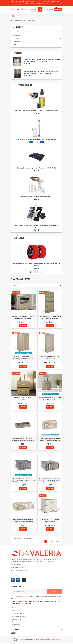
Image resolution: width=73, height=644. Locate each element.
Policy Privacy (17, 620)
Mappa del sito (17, 626)
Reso (14, 612)
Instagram (18, 581)
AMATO (58, 641)
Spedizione (16, 609)
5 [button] (40, 272)
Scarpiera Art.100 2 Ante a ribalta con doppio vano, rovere (23, 317)
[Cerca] (36, 9)
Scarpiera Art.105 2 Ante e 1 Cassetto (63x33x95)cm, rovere (23, 358)
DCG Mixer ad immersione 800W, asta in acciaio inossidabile (36, 139)
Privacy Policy (24, 603)
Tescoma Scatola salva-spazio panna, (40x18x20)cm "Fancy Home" (50, 440)
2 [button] (33, 272)
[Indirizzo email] (29, 593)
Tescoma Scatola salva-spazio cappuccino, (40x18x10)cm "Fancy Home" (23, 440)
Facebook (13, 581)
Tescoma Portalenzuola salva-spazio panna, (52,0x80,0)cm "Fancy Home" (23, 521)
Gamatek (48, 641)
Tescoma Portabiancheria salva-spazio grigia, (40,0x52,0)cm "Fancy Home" (50, 481)
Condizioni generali (18, 615)
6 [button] (42, 272)
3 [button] (35, 272)
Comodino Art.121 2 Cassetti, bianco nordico (50, 521)
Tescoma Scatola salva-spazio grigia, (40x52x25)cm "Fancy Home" (23, 481)
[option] (37, 256)
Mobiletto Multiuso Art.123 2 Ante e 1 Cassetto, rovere (50, 399)
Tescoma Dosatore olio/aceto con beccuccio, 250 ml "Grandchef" (36, 111)
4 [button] (38, 272)
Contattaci (16, 623)
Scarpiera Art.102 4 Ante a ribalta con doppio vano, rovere (50, 317)
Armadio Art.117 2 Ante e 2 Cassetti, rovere (50, 358)
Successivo (56, 543)
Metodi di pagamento (19, 617)
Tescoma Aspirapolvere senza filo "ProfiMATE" (36, 197)
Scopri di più (45, 4)
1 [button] (31, 272)
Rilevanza (15, 285)
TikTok (24, 581)
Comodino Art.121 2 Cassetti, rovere (23, 399)
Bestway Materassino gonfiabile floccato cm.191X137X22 (36, 168)
